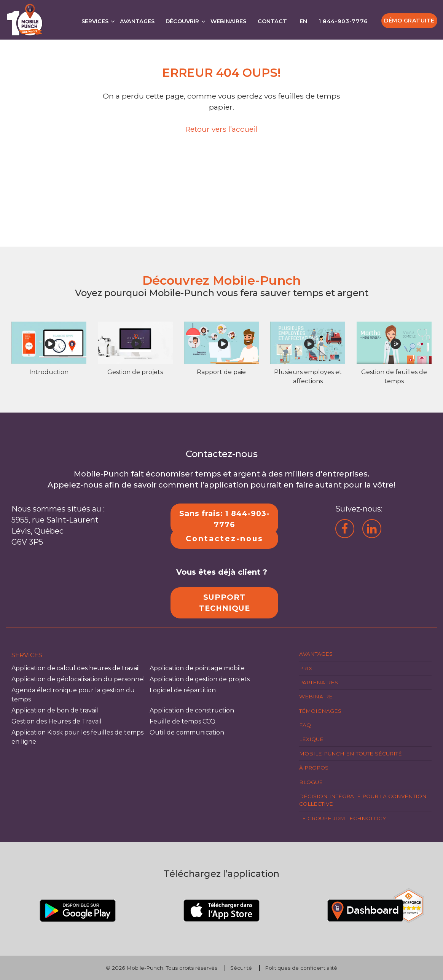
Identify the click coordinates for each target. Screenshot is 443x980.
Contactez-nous (225, 539)
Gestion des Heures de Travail (57, 721)
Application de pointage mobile (197, 668)
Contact (272, 21)
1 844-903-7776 (343, 21)
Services (95, 21)
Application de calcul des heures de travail (76, 668)
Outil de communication (187, 732)
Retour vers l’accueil (221, 129)
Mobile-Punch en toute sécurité (351, 754)
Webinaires (228, 21)
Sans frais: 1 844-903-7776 (224, 519)
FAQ (305, 725)
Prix (306, 668)
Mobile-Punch (145, 968)
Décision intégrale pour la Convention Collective (363, 800)
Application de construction (192, 710)
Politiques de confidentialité (301, 968)
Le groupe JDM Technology (343, 818)
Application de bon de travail (55, 710)
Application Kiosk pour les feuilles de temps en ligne (77, 737)
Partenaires (319, 682)
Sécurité (241, 968)
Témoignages (320, 711)
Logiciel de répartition (183, 690)
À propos (314, 768)
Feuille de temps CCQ (182, 721)
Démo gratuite (409, 21)
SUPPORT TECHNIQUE (225, 603)
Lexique (311, 739)
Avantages (137, 21)
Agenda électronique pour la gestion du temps (73, 695)
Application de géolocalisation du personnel (78, 679)
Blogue (311, 782)
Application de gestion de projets (200, 679)
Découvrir (182, 21)
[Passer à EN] (303, 19)
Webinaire (316, 696)
